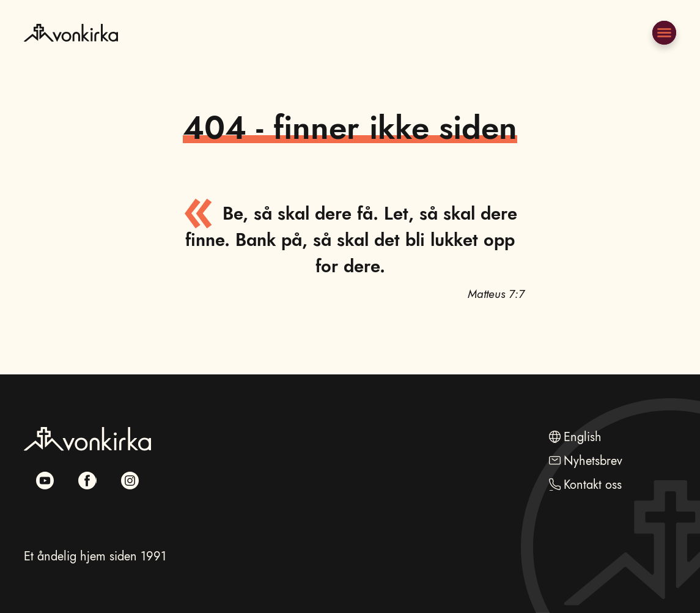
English (583, 437)
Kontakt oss (593, 485)
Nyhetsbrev (593, 461)
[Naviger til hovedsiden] (71, 61)
